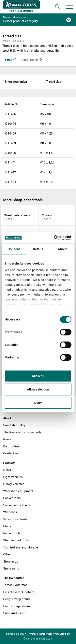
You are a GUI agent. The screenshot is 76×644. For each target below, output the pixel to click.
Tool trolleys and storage (21, 547)
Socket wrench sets (17, 505)
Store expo (11, 561)
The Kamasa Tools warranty (22, 432)
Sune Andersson (15, 613)
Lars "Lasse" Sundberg (19, 592)
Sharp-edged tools (16, 540)
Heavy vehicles (14, 484)
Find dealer (32, 60)
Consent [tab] (14, 249)
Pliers (7, 526)
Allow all (38, 376)
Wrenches (10, 512)
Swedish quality (14, 425)
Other (7, 554)
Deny (38, 403)
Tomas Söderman (15, 585)
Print (11, 60)
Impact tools (12, 533)
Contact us (11, 453)
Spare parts (11, 568)
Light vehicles (13, 477)
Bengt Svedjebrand (17, 599)
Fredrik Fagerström (17, 606)
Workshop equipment (18, 491)
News (7, 439)
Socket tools (12, 498)
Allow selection (38, 389)
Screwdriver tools (15, 519)
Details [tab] (38, 249)
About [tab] (62, 249)
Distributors (11, 446)
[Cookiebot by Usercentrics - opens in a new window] (54, 238)
